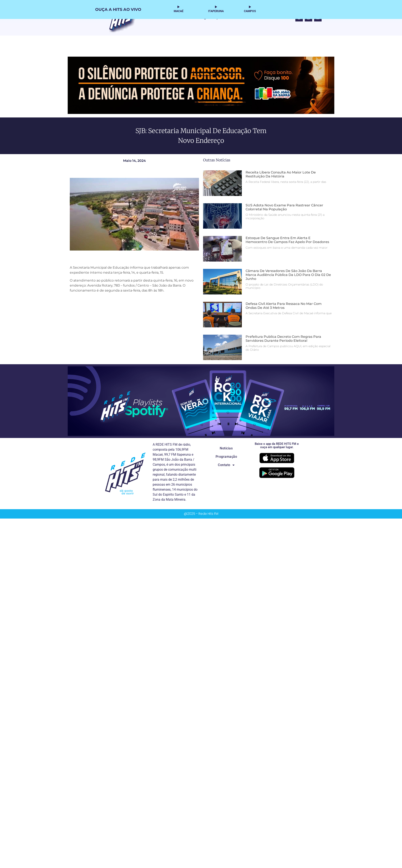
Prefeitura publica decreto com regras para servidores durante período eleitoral (283, 339)
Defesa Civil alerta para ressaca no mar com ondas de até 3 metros (284, 306)
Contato (226, 465)
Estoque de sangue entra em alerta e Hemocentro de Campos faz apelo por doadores (287, 240)
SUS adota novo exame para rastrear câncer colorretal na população (284, 207)
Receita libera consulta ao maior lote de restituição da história (281, 174)
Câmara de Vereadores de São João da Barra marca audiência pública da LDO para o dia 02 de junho (288, 275)
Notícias (226, 448)
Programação (226, 457)
